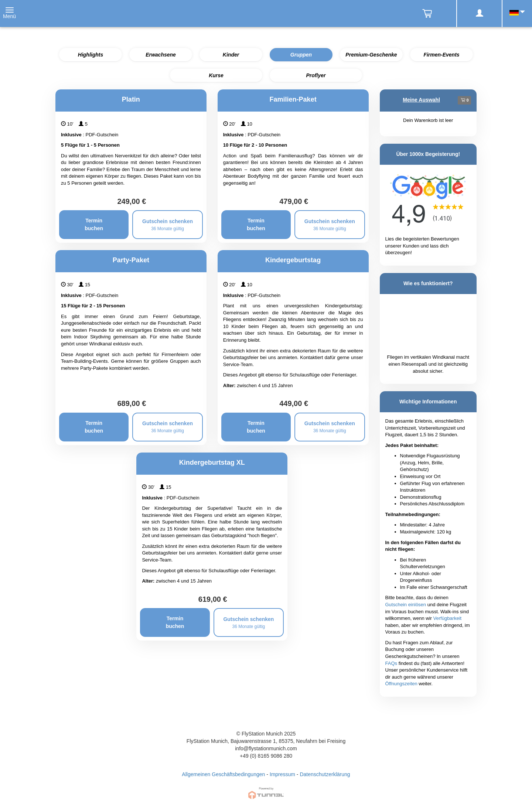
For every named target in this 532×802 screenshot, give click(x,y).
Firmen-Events (441, 55)
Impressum (282, 774)
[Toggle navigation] (9, 14)
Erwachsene (161, 55)
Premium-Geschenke (371, 55)
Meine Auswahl (421, 100)
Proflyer (316, 75)
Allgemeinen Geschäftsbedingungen (223, 774)
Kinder (231, 55)
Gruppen (301, 55)
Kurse (216, 75)
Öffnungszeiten (401, 684)
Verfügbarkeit (448, 618)
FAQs (391, 663)
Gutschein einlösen (406, 605)
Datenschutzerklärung (325, 774)
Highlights (91, 55)
